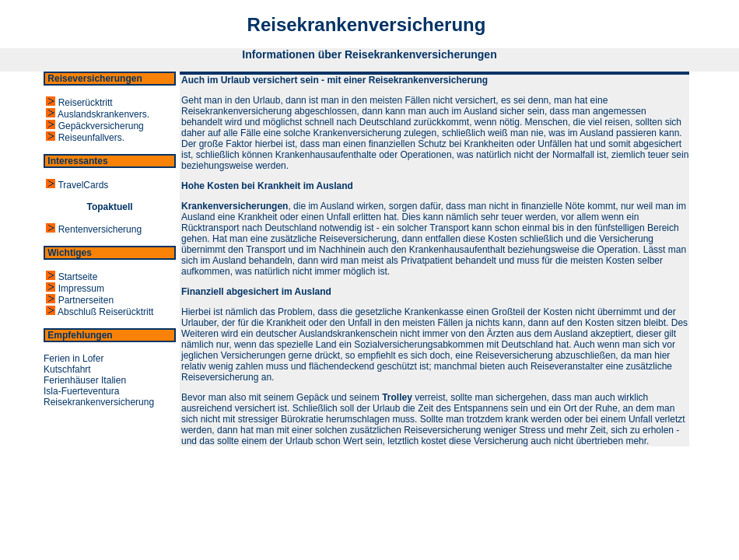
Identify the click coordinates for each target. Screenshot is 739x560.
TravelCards (76, 185)
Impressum (74, 289)
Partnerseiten (79, 300)
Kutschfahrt (67, 369)
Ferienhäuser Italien (85, 380)
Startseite (70, 277)
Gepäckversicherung (94, 126)
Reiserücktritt (78, 103)
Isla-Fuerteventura (81, 391)
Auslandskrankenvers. (96, 114)
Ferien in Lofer (74, 359)
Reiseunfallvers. (84, 138)
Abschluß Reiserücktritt (98, 312)
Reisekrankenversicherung (99, 402)
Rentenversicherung (93, 229)
